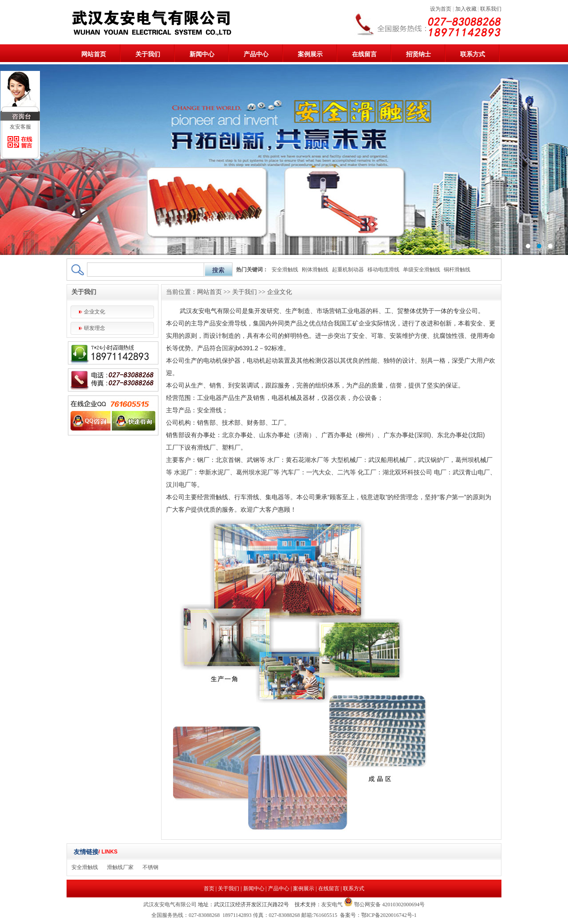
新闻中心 (202, 54)
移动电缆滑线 (383, 270)
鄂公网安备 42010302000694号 (389, 904)
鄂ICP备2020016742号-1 (389, 915)
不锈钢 (150, 867)
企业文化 (95, 312)
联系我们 (491, 9)
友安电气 (332, 904)
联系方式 (473, 54)
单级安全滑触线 (422, 270)
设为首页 (441, 9)
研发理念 (95, 328)
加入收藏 (466, 9)
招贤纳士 (418, 54)
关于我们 (148, 54)
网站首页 (94, 54)
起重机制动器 (348, 270)
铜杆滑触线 (457, 270)
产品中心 (256, 54)
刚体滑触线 (315, 270)
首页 (209, 889)
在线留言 (364, 54)
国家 (228, 348)
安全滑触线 (285, 270)
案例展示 (310, 54)
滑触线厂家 (120, 867)
